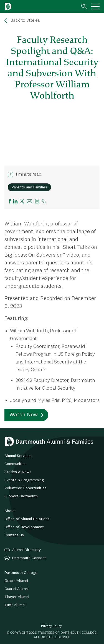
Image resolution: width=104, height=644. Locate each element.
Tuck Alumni (15, 605)
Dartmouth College (21, 573)
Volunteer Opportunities (26, 488)
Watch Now (24, 415)
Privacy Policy (51, 626)
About (10, 511)
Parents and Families (29, 187)
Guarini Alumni (17, 589)
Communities (16, 464)
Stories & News (18, 472)
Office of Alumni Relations (27, 519)
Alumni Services (18, 456)
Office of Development (24, 527)
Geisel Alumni (16, 581)
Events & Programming (24, 480)
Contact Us (14, 535)
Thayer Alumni (17, 597)
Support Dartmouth (21, 496)
